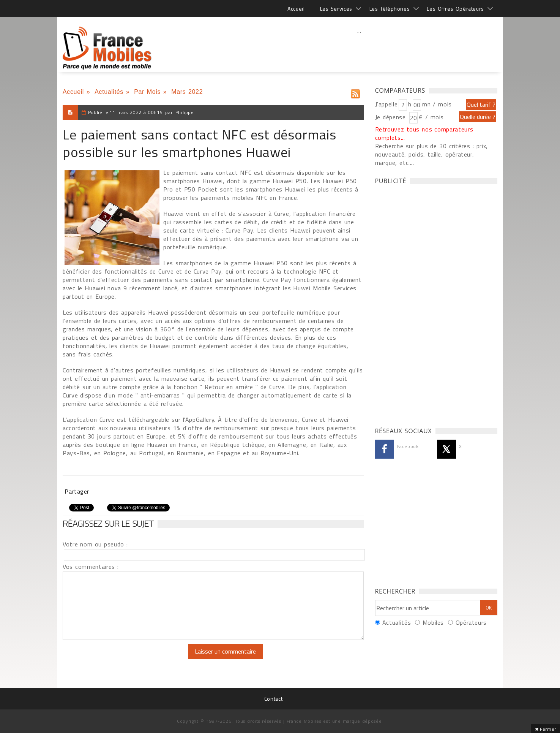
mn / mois (437, 104)
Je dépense (392, 117)
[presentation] (126, 659)
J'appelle (386, 104)
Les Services (336, 9)
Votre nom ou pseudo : (95, 544)
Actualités (109, 92)
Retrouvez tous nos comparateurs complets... (424, 133)
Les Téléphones (390, 9)
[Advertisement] (359, 47)
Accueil (296, 9)
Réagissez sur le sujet (108, 523)
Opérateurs (471, 622)
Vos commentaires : (91, 567)
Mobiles (433, 622)
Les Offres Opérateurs (455, 9)
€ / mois (431, 117)
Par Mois (147, 92)
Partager (77, 491)
